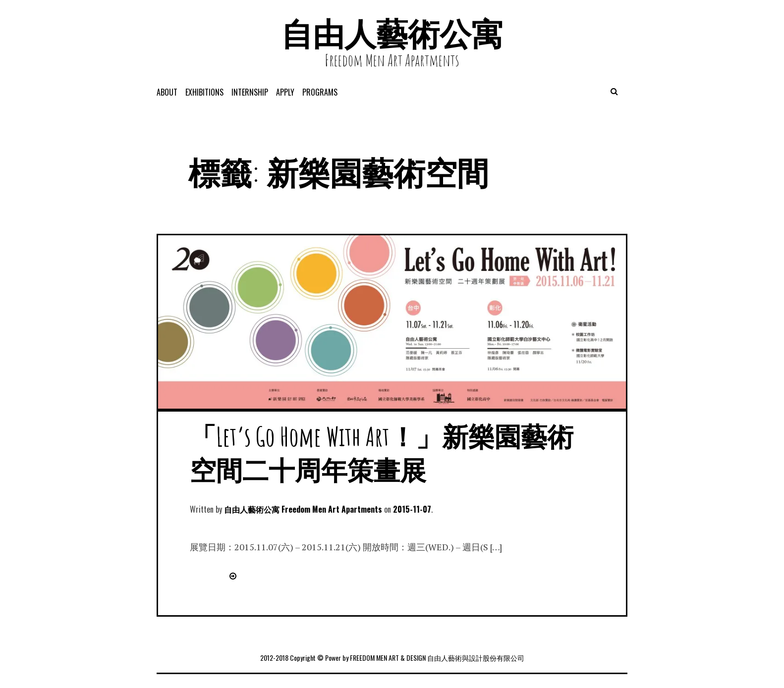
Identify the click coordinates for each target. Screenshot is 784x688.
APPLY (285, 92)
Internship (250, 92)
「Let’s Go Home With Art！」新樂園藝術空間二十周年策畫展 (382, 453)
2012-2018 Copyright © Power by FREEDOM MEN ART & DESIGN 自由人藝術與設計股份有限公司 (392, 658)
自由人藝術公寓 (392, 33)
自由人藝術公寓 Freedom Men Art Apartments (303, 509)
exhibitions (204, 92)
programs (320, 92)
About (167, 92)
